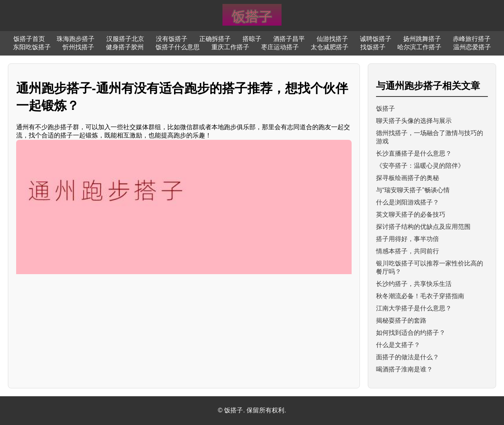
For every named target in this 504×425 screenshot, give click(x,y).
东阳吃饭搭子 (32, 47)
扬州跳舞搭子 (422, 39)
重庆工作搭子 (230, 47)
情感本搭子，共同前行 (408, 251)
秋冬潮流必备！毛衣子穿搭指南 (420, 296)
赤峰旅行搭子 (472, 39)
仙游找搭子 (332, 39)
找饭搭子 (373, 47)
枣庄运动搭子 (280, 47)
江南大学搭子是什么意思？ (414, 308)
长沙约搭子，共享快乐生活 (414, 284)
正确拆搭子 (215, 39)
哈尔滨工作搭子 (419, 47)
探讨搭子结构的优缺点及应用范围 (423, 227)
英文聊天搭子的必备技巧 (411, 214)
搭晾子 (252, 39)
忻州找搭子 (78, 47)
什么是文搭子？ (398, 345)
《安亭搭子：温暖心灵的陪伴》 (420, 166)
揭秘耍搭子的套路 (401, 320)
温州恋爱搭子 (472, 47)
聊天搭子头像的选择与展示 (414, 121)
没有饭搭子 (172, 39)
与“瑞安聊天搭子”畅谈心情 (413, 190)
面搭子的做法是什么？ (408, 357)
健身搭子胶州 (125, 47)
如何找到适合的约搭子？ (411, 333)
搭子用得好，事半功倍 (408, 239)
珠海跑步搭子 (76, 39)
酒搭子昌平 (289, 39)
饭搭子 (385, 109)
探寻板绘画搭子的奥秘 (408, 178)
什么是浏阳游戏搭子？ (408, 202)
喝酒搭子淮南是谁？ (404, 369)
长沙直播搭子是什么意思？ (414, 153)
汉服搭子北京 (125, 39)
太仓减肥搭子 (330, 47)
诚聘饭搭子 (376, 39)
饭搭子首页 (29, 39)
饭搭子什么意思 (178, 47)
